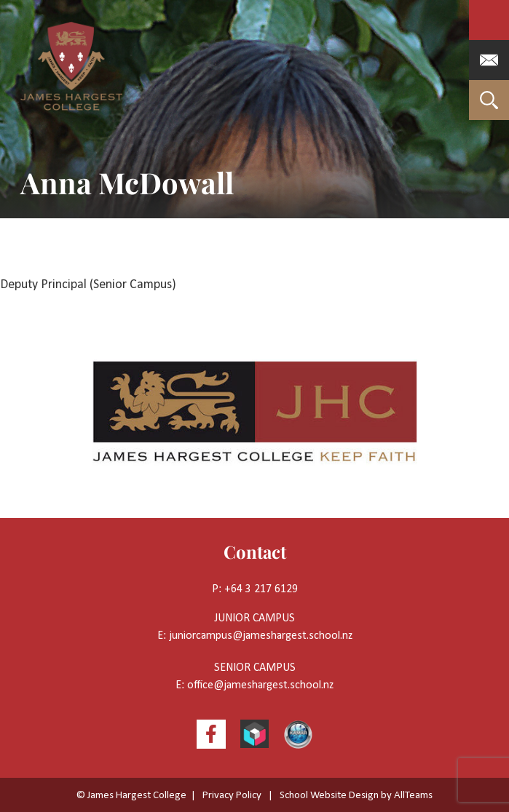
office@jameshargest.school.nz (260, 685)
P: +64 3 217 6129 (255, 589)
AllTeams (413, 796)
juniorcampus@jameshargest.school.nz (261, 636)
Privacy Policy (232, 796)
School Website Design (329, 796)
